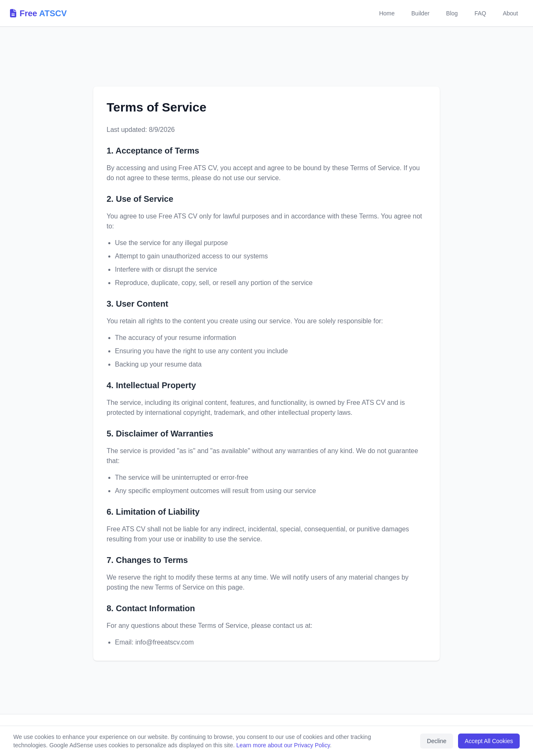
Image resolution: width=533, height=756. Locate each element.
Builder (421, 13)
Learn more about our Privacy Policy (283, 745)
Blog (452, 13)
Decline (437, 741)
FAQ (480, 13)
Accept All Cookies (489, 741)
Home (387, 13)
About (510, 13)
